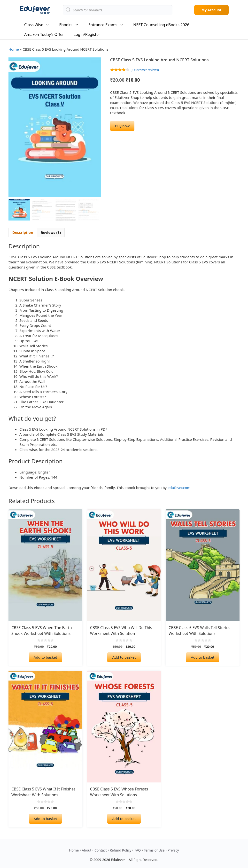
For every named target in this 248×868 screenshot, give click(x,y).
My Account (211, 10)
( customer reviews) (145, 70)
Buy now (122, 126)
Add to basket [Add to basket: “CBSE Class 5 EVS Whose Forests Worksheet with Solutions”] (124, 819)
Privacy (173, 850)
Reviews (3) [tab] (51, 232)
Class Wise (39, 25)
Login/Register (87, 34)
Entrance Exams (108, 25)
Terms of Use (154, 850)
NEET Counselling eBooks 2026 (161, 25)
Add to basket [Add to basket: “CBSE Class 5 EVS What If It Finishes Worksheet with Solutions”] (45, 819)
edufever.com (179, 488)
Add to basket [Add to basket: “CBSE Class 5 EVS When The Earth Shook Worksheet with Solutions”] (45, 657)
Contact (101, 850)
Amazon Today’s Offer (44, 34)
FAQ (138, 850)
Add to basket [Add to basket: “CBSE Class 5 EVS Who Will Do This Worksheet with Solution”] (124, 657)
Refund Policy (120, 850)
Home (14, 49)
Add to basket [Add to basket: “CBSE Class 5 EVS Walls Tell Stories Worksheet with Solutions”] (203, 657)
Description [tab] (23, 232)
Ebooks (71, 25)
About (87, 850)
